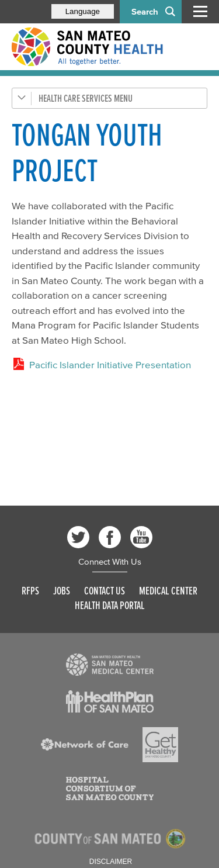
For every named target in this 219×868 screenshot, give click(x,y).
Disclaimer (111, 862)
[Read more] (110, 665)
